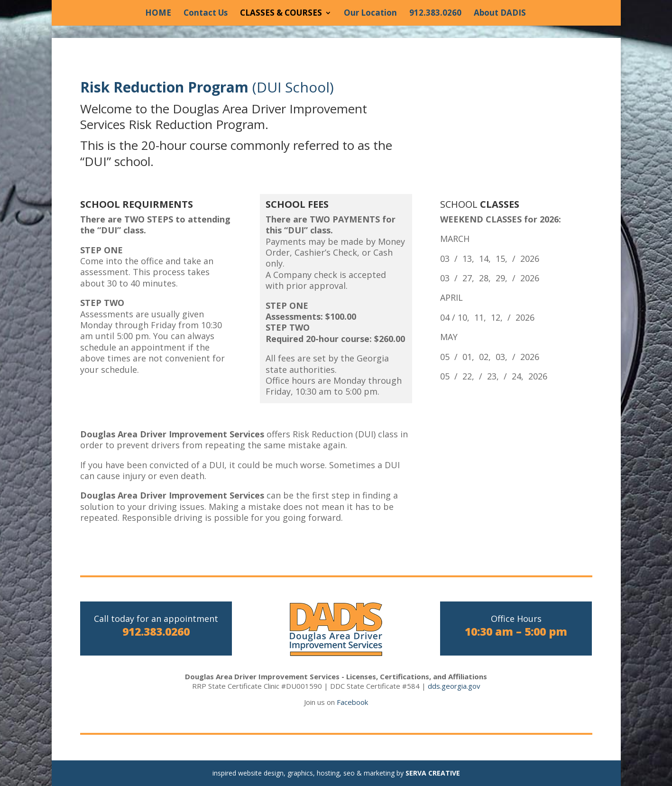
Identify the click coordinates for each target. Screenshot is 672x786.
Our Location (370, 14)
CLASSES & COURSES (281, 14)
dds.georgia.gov (454, 686)
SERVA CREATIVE (433, 773)
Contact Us (206, 14)
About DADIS (500, 14)
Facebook (352, 702)
